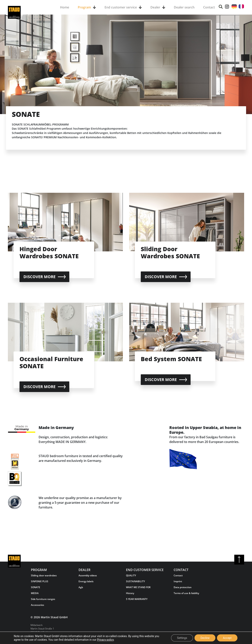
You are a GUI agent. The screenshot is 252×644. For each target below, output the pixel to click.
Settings (182, 638)
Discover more (39, 277)
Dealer (155, 7)
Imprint (178, 581)
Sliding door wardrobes (44, 575)
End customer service (121, 7)
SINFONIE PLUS (40, 581)
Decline (205, 638)
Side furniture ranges (43, 599)
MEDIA (35, 593)
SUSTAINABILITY (135, 581)
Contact (209, 7)
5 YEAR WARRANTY (137, 599)
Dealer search (184, 7)
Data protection (183, 587)
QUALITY (131, 575)
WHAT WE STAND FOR (138, 587)
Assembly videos (88, 575)
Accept (227, 638)
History (130, 593)
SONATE (36, 587)
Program (84, 7)
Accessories (38, 605)
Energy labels (86, 581)
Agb (81, 587)
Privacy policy (105, 640)
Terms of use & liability (186, 593)
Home (65, 7)
